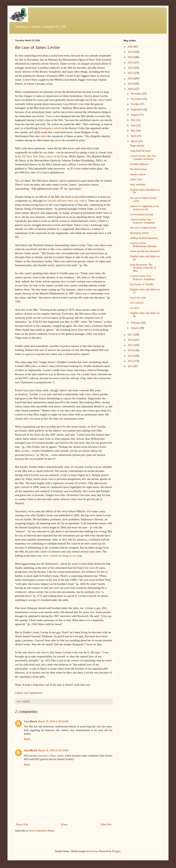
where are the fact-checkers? (145, 251)
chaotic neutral (138, 174)
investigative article (50, 128)
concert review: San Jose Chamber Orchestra (143, 157)
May (133, 131)
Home (64, 825)
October (135, 104)
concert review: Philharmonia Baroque (143, 245)
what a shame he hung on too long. (63, 556)
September (137, 110)
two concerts (137, 303)
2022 (131, 68)
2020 (131, 78)
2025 (131, 52)
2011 (131, 366)
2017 (131, 335)
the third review (138, 169)
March (134, 141)
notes (44, 136)
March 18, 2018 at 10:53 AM (53, 750)
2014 (131, 350)
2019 (131, 84)
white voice (136, 179)
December (136, 94)
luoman (94, 851)
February (136, 323)
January (135, 328)
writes (81, 104)
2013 (131, 356)
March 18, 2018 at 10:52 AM (53, 721)
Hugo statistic (137, 146)
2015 (131, 345)
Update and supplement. (29, 693)
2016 (131, 340)
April (134, 136)
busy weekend (138, 185)
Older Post (106, 825)
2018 (131, 89)
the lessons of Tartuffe (142, 284)
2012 (131, 361)
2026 (131, 47)
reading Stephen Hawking (144, 238)
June (133, 125)
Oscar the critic (138, 298)
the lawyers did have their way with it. (65, 201)
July (133, 120)
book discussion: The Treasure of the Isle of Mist (143, 268)
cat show (135, 308)
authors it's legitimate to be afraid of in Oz (144, 208)
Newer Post (22, 825)
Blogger (116, 851)
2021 (131, 73)
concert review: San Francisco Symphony (143, 221)
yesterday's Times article (50, 756)
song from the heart (140, 151)
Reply (27, 739)
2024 (131, 57)
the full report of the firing (43, 156)
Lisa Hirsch (31, 721)
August (135, 115)
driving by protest (139, 233)
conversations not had (142, 214)
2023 (131, 63)
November (137, 99)
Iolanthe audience (139, 164)
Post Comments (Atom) (42, 831)
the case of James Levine (143, 228)
